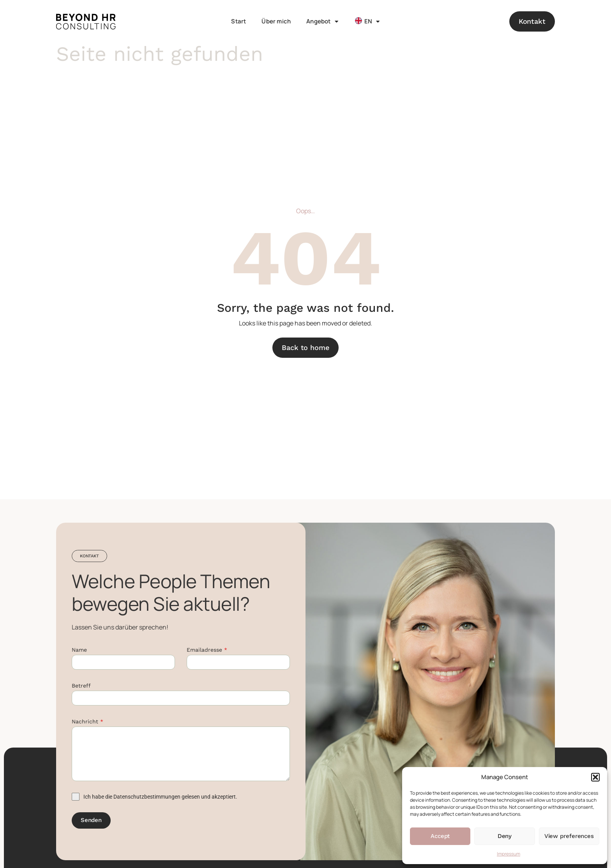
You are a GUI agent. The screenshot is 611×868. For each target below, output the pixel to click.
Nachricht (87, 721)
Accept (440, 836)
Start (238, 21)
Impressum (509, 854)
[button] (595, 777)
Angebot (322, 22)
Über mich (276, 21)
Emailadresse (207, 650)
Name (79, 650)
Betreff (81, 686)
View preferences (569, 836)
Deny (505, 836)
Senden (91, 820)
